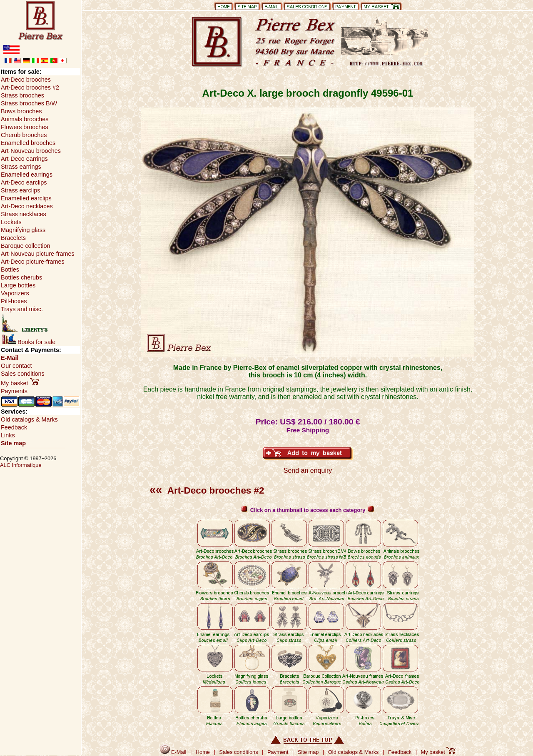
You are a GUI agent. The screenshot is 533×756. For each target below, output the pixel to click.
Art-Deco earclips (24, 182)
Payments (14, 391)
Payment (278, 752)
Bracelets (13, 238)
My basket (20, 383)
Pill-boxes (14, 301)
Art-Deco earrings (24, 159)
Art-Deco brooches (26, 80)
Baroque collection (25, 246)
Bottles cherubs (21, 277)
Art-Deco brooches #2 (207, 490)
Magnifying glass (23, 230)
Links (8, 435)
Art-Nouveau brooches (31, 151)
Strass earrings (21, 167)
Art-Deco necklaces (27, 206)
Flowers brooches (25, 127)
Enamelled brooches (28, 143)
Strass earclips (20, 190)
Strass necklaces (24, 214)
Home (203, 752)
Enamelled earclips (26, 198)
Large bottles (18, 285)
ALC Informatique (21, 465)
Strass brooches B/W (29, 103)
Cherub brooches (24, 135)
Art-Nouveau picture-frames (38, 254)
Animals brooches (25, 119)
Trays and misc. (22, 309)
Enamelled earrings (27, 175)
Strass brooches (22, 95)
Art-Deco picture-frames (33, 262)
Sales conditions (23, 374)
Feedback (14, 427)
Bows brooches (21, 111)
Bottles (10, 269)
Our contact (16, 366)
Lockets (11, 222)
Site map (13, 443)
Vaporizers (15, 293)
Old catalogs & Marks (29, 419)
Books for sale (29, 342)
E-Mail (10, 358)
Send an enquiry (308, 470)
